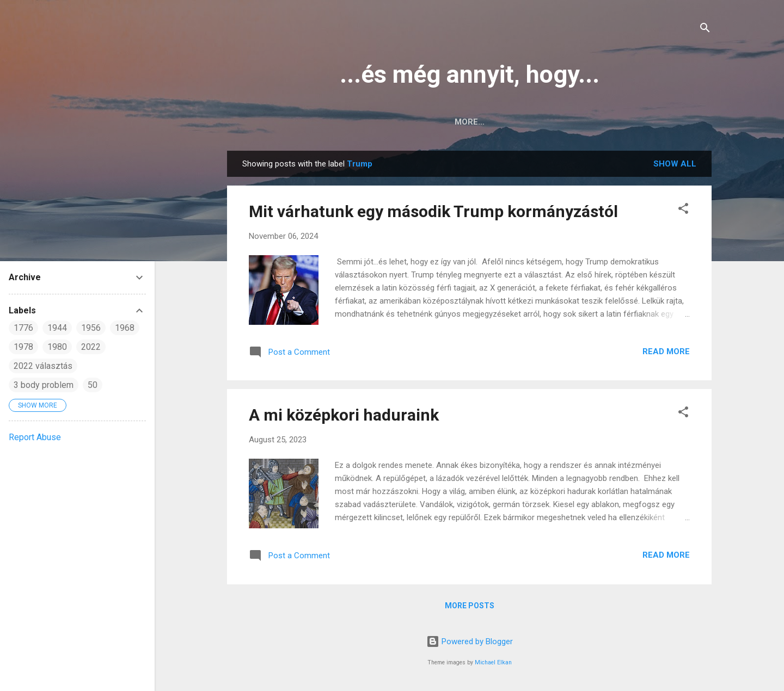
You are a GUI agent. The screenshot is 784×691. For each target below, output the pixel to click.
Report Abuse (35, 437)
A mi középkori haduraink (344, 415)
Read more (666, 351)
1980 (57, 347)
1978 (23, 347)
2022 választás (43, 366)
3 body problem (44, 385)
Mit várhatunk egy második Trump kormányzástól (433, 211)
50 (93, 385)
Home (427, 122)
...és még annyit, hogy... (470, 74)
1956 (91, 328)
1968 (125, 328)
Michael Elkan (493, 662)
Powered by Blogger (470, 641)
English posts (491, 122)
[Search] (705, 30)
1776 (23, 328)
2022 (91, 347)
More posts (470, 606)
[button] (683, 210)
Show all (675, 164)
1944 (57, 328)
